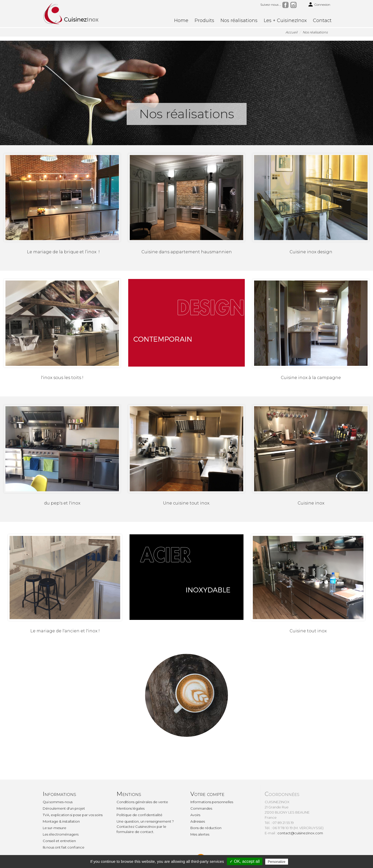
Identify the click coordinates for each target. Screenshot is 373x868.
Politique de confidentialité (139, 815)
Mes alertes (200, 834)
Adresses (198, 821)
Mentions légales (131, 808)
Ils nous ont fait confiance (64, 847)
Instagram (293, 5)
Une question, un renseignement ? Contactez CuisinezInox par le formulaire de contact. (145, 827)
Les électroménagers (61, 834)
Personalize (277, 862)
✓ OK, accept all (245, 861)
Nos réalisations (239, 20)
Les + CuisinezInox (285, 20)
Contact (322, 20)
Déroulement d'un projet (64, 808)
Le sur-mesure (55, 828)
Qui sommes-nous (58, 802)
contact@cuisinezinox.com (300, 833)
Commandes (201, 808)
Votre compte (207, 794)
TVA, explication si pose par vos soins (73, 815)
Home (181, 20)
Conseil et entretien (59, 841)
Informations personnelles (212, 802)
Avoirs (195, 815)
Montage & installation (61, 821)
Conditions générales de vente (142, 802)
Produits (204, 20)
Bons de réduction (206, 828)
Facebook (285, 5)
